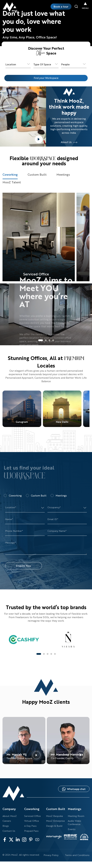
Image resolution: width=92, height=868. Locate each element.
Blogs (6, 826)
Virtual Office (32, 821)
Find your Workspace (46, 78)
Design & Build (54, 826)
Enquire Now (24, 566)
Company (9, 809)
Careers (7, 821)
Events (72, 829)
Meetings (75, 809)
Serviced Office (32, 816)
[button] (41, 340)
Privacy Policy (51, 855)
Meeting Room (76, 816)
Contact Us (9, 831)
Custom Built (56, 809)
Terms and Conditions (77, 855)
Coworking (32, 809)
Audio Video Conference (74, 822)
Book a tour (61, 6)
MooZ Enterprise (55, 821)
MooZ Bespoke (55, 816)
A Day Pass (30, 826)
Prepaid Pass (31, 831)
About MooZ (10, 816)
